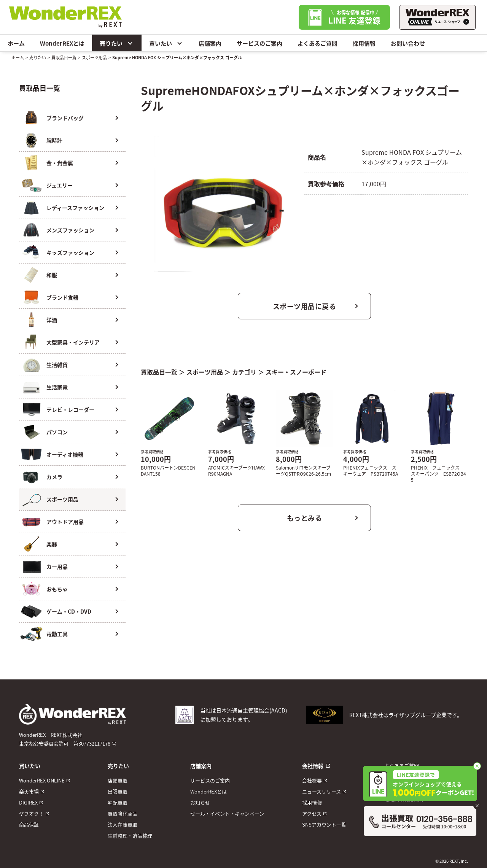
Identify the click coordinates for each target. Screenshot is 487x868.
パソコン (57, 432)
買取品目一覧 (64, 57)
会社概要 (312, 780)
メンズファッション (70, 230)
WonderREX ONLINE (42, 780)
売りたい (117, 43)
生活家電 (57, 387)
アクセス (312, 813)
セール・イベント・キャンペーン (227, 813)
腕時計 (54, 140)
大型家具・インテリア (73, 342)
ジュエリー (60, 185)
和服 (52, 275)
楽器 (52, 544)
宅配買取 (118, 802)
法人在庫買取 (123, 824)
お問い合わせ (408, 43)
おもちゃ (57, 589)
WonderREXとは (62, 43)
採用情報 (364, 43)
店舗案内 (210, 43)
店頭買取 (118, 780)
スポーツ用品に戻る (305, 306)
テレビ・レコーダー (70, 409)
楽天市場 (29, 791)
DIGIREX (28, 802)
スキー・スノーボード (296, 372)
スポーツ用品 (94, 57)
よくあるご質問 (318, 43)
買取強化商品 (123, 813)
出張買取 (118, 791)
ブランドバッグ (65, 118)
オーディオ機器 (65, 454)
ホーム (16, 43)
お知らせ (200, 802)
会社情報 (313, 766)
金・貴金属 (60, 163)
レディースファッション (75, 208)
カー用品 (57, 567)
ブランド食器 (62, 297)
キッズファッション (70, 252)
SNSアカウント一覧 (324, 824)
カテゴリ (244, 372)
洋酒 (52, 320)
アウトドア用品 (65, 522)
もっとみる (305, 518)
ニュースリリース (321, 791)
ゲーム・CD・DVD (69, 611)
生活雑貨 (57, 365)
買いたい (166, 43)
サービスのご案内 (259, 43)
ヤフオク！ (31, 813)
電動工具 (57, 634)
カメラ (54, 477)
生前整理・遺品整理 (130, 835)
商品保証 (29, 824)
